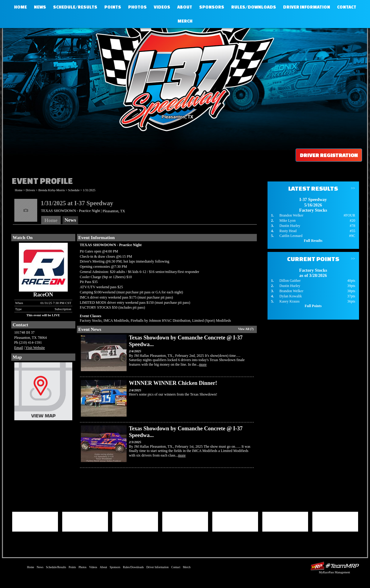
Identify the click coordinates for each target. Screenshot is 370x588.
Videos (162, 7)
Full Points (313, 306)
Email (19, 348)
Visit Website (35, 348)
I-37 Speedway (184, 78)
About (185, 7)
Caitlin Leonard (291, 236)
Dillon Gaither (290, 281)
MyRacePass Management (334, 572)
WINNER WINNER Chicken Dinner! (173, 383)
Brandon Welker (291, 215)
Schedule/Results (75, 7)
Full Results (313, 241)
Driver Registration (329, 155)
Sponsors (212, 7)
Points (113, 7)
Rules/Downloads (254, 7)
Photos (137, 7)
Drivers (30, 190)
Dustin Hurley (290, 226)
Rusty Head (288, 231)
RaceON (43, 295)
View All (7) (246, 329)
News (40, 7)
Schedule (74, 190)
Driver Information (307, 7)
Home (20, 7)
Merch (185, 21)
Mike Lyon (287, 221)
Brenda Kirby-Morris (52, 190)
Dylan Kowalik (291, 296)
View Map (43, 393)
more (203, 364)
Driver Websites (335, 566)
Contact (347, 7)
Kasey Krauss (289, 301)
